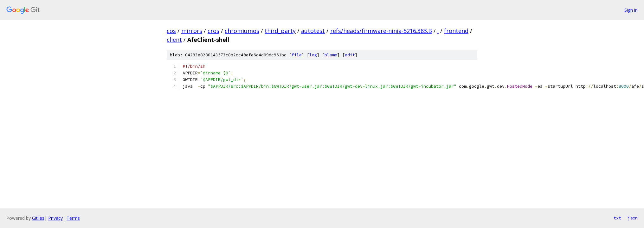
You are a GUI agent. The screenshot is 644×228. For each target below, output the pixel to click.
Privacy (55, 218)
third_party (280, 31)
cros (213, 31)
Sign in (631, 10)
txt (617, 218)
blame (331, 55)
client (174, 40)
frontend (456, 31)
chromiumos (242, 31)
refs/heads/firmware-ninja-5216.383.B (381, 31)
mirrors (192, 31)
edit (350, 55)
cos (171, 31)
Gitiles (38, 218)
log (313, 55)
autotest (313, 31)
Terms (73, 218)
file (297, 55)
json (633, 218)
